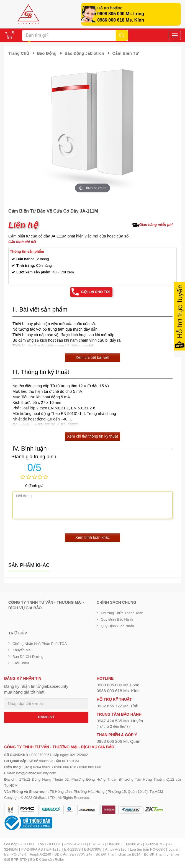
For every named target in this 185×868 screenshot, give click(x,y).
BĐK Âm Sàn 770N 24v (73, 854)
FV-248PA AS (32, 849)
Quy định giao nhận (117, 626)
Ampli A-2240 (40, 854)
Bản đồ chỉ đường (28, 657)
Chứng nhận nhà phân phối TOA (40, 644)
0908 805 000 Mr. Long (121, 14)
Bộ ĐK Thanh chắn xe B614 (118, 854)
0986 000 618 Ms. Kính (121, 20)
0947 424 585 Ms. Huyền (120, 721)
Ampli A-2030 (75, 844)
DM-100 (114, 844)
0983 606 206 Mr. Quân (119, 741)
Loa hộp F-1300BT (19, 844)
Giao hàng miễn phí (156, 225)
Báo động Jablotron (84, 53)
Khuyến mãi (22, 650)
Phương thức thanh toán (122, 613)
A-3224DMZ (155, 844)
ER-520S (97, 844)
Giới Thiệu (21, 663)
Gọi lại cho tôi (95, 292)
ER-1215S (72, 849)
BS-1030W (93, 849)
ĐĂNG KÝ (46, 717)
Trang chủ (19, 53)
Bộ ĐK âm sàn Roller (47, 860)
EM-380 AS (133, 844)
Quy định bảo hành (117, 620)
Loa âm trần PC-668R (147, 849)
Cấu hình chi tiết (22, 242)
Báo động (47, 53)
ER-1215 (53, 849)
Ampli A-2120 (116, 849)
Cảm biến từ (125, 53)
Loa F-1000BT (49, 844)
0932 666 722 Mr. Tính (118, 706)
